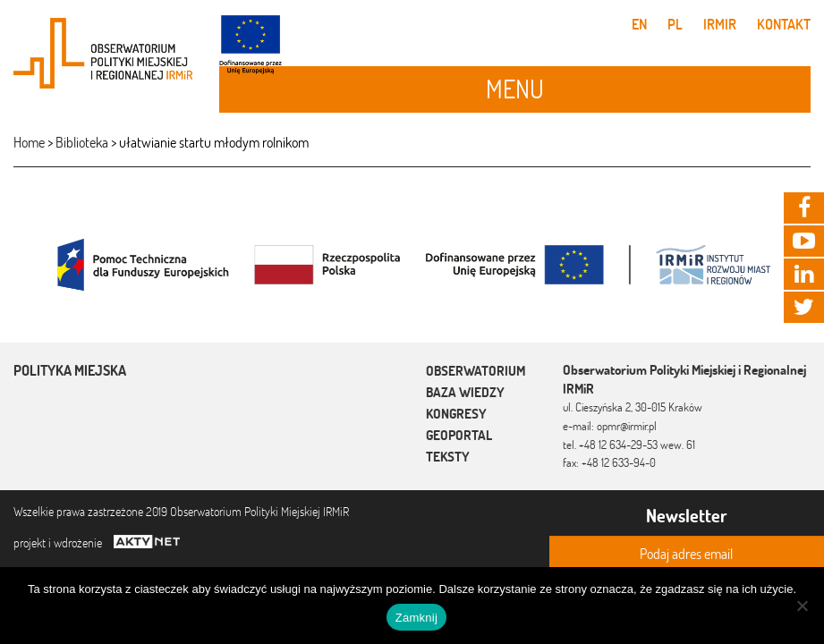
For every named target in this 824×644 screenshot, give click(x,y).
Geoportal (459, 435)
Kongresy (456, 414)
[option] (412, 263)
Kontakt (784, 24)
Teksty (448, 457)
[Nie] (802, 606)
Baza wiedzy (465, 392)
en (639, 24)
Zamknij (416, 618)
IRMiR (720, 24)
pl (675, 24)
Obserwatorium (476, 371)
